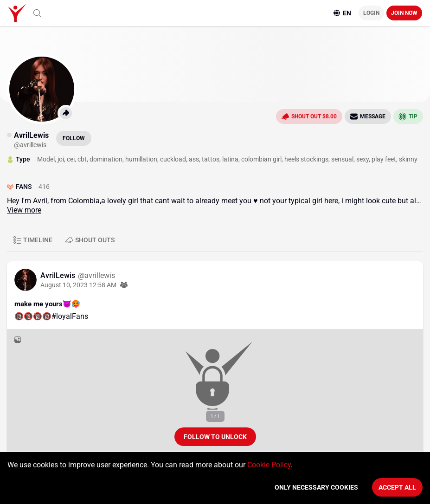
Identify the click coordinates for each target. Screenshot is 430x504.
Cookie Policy (269, 465)
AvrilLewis (59, 275)
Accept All (397, 487)
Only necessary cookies (316, 487)
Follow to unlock (215, 437)
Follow (74, 138)
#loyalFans (70, 316)
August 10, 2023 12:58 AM (78, 285)
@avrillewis (96, 275)
